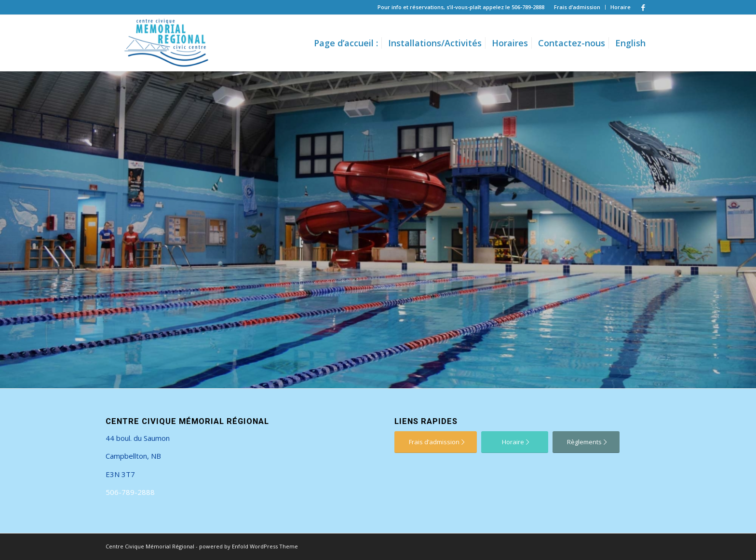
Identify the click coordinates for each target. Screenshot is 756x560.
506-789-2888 (528, 7)
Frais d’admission (577, 7)
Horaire (621, 7)
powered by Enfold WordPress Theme (249, 546)
